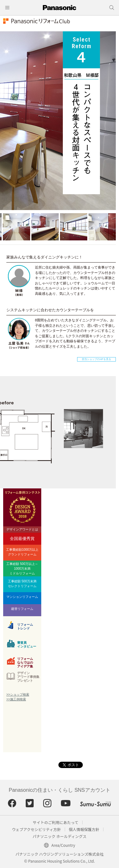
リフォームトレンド (25, 626)
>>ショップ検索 (18, 694)
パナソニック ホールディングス (60, 836)
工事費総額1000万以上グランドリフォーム (22, 552)
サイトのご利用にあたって (55, 822)
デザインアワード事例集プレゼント (28, 677)
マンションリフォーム (22, 597)
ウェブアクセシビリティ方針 (36, 829)
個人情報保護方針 (84, 829)
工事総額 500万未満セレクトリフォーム (22, 584)
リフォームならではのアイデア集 (25, 662)
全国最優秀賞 (22, 539)
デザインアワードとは (22, 529)
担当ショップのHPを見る (96, 359)
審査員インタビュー (27, 645)
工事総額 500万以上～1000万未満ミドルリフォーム (22, 569)
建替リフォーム (22, 609)
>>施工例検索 (16, 699)
